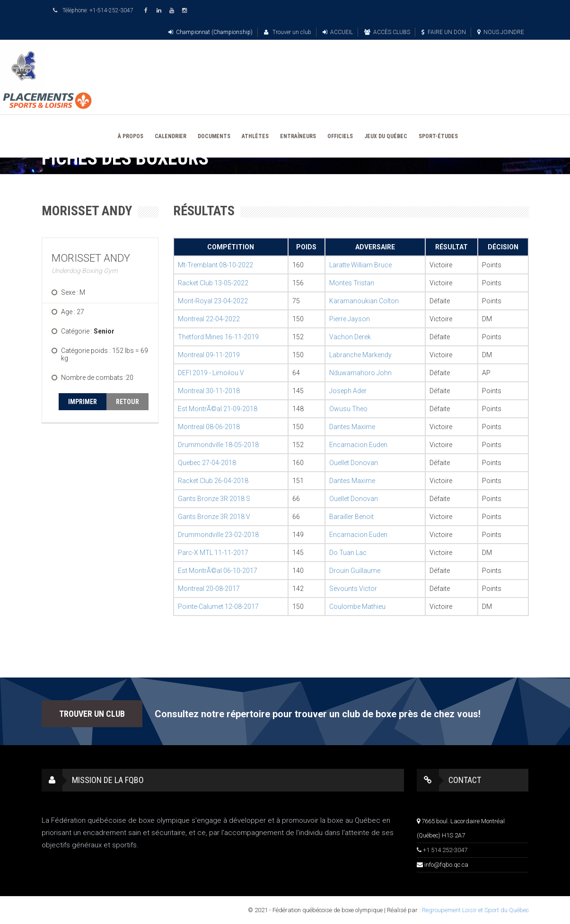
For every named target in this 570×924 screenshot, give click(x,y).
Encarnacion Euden (358, 445)
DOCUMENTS (214, 136)
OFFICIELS (340, 136)
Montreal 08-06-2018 (209, 427)
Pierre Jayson (350, 319)
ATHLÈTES (255, 136)
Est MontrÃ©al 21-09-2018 (218, 409)
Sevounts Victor (353, 589)
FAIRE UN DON (444, 32)
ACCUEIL (338, 32)
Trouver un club (288, 32)
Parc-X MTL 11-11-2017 (213, 553)
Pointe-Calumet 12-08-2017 (218, 607)
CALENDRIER (171, 136)
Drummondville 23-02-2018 (218, 535)
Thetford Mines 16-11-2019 (218, 337)
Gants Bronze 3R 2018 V (214, 517)
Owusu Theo (348, 409)
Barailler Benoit (351, 517)
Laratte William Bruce (360, 265)
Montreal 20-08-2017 (209, 589)
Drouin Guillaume (355, 571)
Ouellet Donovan (354, 463)
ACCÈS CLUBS (387, 32)
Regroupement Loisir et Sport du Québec (475, 910)
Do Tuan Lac (348, 553)
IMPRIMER (83, 402)
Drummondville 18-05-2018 (218, 445)
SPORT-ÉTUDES (438, 136)
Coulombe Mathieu (357, 607)
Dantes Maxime (352, 427)
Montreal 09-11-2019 (209, 355)
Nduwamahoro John (360, 373)
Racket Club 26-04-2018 (213, 481)
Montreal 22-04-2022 (209, 319)
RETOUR (127, 402)
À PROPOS (131, 136)
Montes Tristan (352, 283)
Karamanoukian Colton (364, 301)
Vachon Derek (350, 337)
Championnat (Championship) (210, 32)
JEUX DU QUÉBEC (386, 136)
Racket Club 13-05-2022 (213, 283)
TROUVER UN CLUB (92, 714)
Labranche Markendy (360, 355)
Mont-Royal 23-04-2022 (213, 301)
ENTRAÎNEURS (298, 136)
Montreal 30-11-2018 (209, 391)
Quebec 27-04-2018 (207, 463)
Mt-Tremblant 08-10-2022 (215, 265)
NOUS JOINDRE (501, 32)
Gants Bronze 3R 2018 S (214, 499)
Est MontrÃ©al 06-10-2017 (218, 571)
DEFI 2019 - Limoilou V (211, 373)
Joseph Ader (348, 391)
